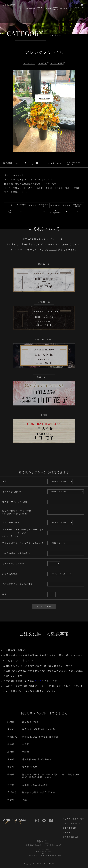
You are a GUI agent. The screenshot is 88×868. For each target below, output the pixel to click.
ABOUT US (39, 9)
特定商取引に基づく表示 (73, 819)
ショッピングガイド (71, 823)
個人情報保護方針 (70, 837)
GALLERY (48, 9)
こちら (52, 254)
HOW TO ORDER (56, 9)
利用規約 (67, 833)
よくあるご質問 (69, 828)
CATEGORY (24, 9)
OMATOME (32, 9)
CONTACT (64, 9)
